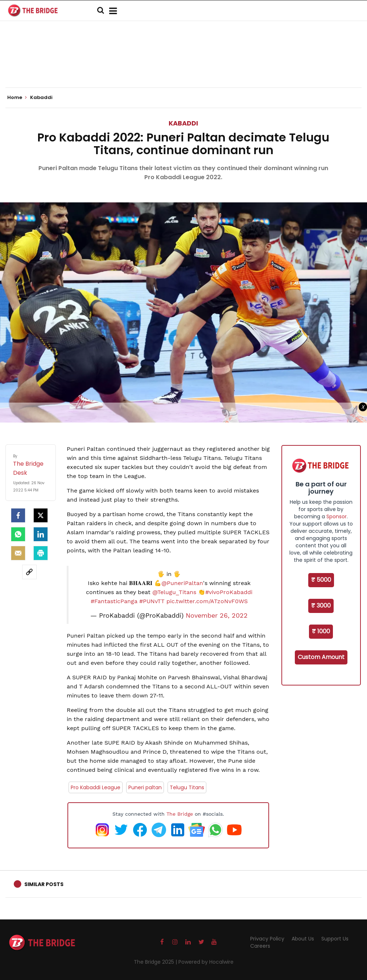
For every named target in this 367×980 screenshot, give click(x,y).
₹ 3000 (321, 606)
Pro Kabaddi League (96, 787)
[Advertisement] (183, 65)
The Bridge (180, 814)
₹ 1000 (321, 631)
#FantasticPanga (114, 601)
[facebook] (18, 515)
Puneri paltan (145, 787)
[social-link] (29, 572)
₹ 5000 (321, 580)
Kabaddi (183, 123)
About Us (303, 939)
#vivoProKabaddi (229, 592)
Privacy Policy (267, 939)
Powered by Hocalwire (206, 962)
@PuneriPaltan (182, 583)
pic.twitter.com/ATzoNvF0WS (207, 601)
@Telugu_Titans (174, 592)
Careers (260, 946)
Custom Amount (321, 657)
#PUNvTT (152, 601)
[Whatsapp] (18, 534)
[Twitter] (41, 515)
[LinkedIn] (41, 534)
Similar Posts (44, 884)
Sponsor (337, 516)
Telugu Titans (187, 787)
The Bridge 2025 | (156, 962)
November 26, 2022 (217, 615)
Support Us (335, 939)
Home (17, 98)
